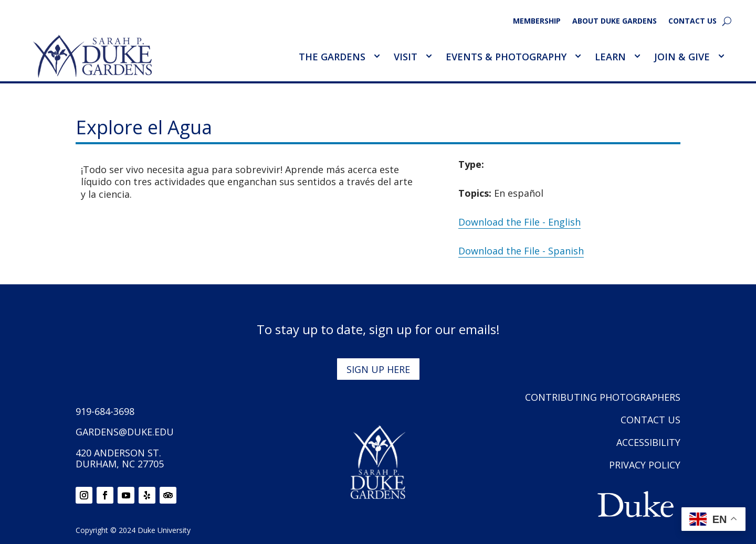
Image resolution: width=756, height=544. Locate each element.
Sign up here (378, 369)
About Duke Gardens (615, 22)
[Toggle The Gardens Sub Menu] (376, 56)
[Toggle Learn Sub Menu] (637, 56)
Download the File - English (519, 222)
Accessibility (648, 442)
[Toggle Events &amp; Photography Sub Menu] (577, 56)
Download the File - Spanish (521, 251)
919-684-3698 (105, 411)
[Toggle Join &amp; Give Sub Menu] (721, 56)
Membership (537, 22)
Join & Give (682, 57)
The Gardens (332, 57)
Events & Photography (506, 57)
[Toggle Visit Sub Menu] (428, 56)
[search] (727, 21)
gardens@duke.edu (125, 432)
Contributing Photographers (603, 397)
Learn (610, 57)
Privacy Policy (645, 465)
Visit (406, 57)
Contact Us (692, 22)
